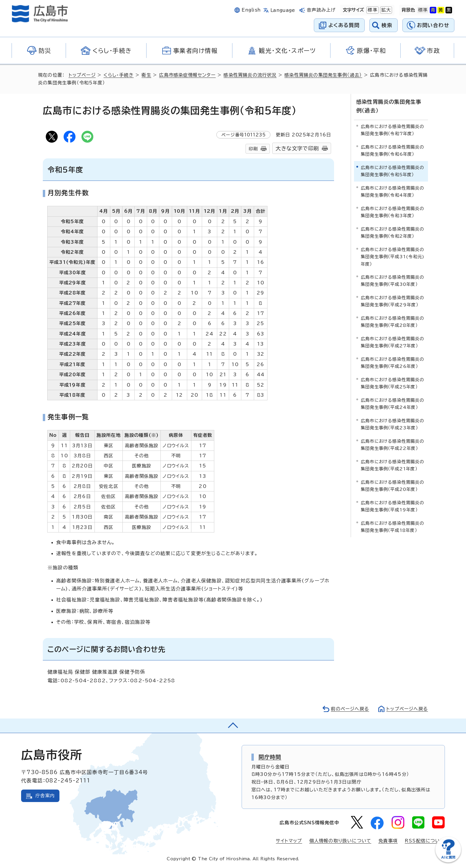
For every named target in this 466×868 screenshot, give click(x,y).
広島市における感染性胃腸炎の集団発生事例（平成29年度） (392, 301)
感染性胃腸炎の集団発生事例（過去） (323, 75)
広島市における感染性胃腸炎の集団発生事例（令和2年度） (392, 233)
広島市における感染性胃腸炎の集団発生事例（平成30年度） (392, 281)
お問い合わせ (433, 25)
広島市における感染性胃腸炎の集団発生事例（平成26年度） (392, 363)
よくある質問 (344, 25)
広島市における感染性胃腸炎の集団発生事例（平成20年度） (392, 486)
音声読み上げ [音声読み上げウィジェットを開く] (321, 10)
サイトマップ (289, 841)
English (251, 10)
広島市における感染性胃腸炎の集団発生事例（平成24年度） (392, 404)
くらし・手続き (118, 75)
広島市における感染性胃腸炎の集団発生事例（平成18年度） (392, 527)
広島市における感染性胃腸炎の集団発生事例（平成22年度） (392, 445)
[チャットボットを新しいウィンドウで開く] (448, 861)
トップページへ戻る (407, 709)
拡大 (385, 10)
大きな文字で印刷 (297, 148)
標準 (372, 10)
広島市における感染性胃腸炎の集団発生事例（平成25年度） (392, 383)
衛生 (146, 75)
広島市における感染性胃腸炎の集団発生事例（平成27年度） (392, 342)
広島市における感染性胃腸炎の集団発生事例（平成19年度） (392, 506)
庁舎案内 (45, 796)
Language (283, 10)
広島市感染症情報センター (187, 75)
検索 (387, 25)
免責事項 (388, 841)
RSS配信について (425, 841)
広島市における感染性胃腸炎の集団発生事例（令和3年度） (392, 212)
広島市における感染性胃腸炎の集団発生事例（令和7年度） (392, 130)
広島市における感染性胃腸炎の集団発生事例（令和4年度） (392, 192)
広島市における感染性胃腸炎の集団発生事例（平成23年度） (392, 424)
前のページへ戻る (350, 709)
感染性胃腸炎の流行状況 (250, 75)
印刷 (253, 149)
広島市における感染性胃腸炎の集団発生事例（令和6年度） (392, 151)
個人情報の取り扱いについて (340, 841)
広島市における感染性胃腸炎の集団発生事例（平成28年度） (392, 322)
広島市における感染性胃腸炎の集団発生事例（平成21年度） (392, 465)
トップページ (82, 75)
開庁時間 (270, 757)
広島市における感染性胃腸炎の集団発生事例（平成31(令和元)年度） (393, 257)
